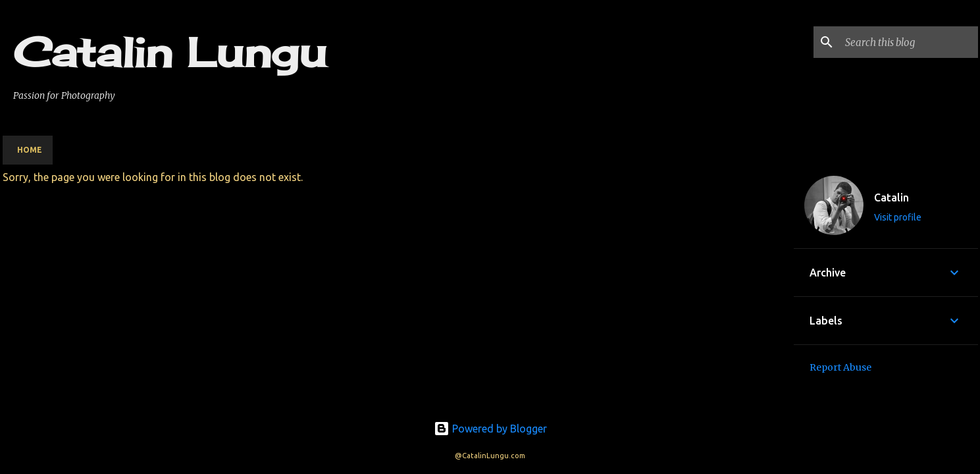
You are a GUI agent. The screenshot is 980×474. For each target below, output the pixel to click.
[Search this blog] (909, 42)
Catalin (891, 197)
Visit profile (898, 217)
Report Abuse (840, 367)
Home (30, 150)
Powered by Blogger (490, 429)
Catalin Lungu (170, 52)
